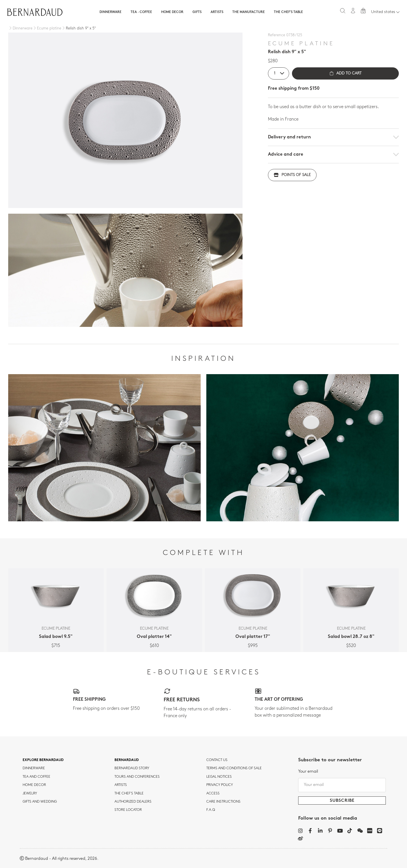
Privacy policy (220, 785)
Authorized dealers (133, 802)
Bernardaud (127, 760)
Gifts (197, 12)
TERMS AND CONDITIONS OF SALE (234, 768)
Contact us (217, 760)
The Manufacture (249, 12)
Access (213, 794)
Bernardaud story (132, 768)
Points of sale (292, 175)
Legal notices (219, 777)
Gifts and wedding (40, 802)
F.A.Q (211, 810)
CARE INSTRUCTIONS (223, 802)
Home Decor (172, 12)
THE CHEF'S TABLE (129, 794)
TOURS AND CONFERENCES (137, 777)
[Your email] (342, 785)
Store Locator (128, 810)
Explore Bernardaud (43, 760)
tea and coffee (36, 777)
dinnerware (34, 768)
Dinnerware (111, 12)
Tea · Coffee (141, 12)
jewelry (30, 794)
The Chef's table (288, 12)
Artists (217, 12)
